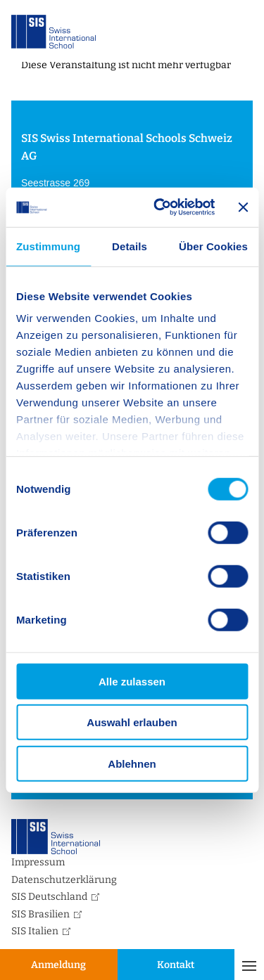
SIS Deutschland (49, 897)
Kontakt (176, 965)
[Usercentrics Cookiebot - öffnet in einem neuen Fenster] (160, 207)
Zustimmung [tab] (48, 246)
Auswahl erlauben (132, 722)
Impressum (38, 862)
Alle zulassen (132, 681)
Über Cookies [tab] (213, 246)
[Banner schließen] (243, 207)
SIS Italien (35, 931)
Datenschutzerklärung (64, 880)
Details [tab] (130, 246)
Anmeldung (58, 965)
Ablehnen (132, 763)
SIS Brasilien (40, 914)
